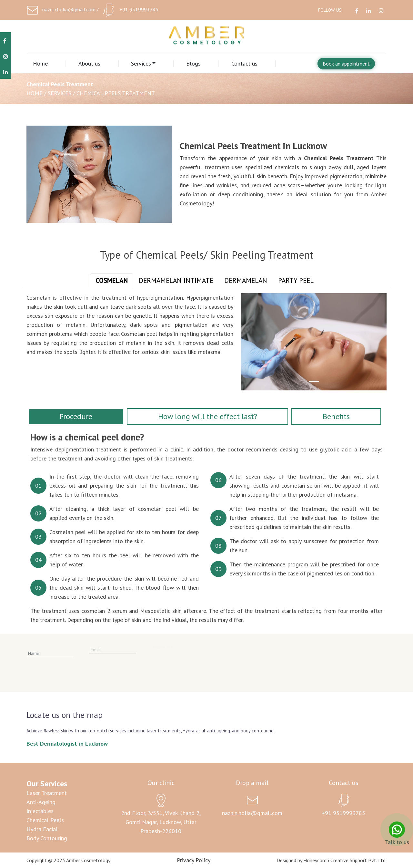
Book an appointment (346, 64)
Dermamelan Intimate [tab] (176, 280)
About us (89, 63)
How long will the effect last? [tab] (208, 416)
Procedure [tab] (76, 416)
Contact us (244, 63)
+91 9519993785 (139, 9)
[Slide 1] (314, 382)
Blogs (193, 63)
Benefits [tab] (336, 416)
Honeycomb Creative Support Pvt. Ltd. (345, 860)
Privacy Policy (194, 860)
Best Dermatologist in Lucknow (67, 744)
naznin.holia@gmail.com (69, 9)
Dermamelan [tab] (246, 280)
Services (141, 63)
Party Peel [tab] (296, 280)
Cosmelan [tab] (112, 280)
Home (40, 63)
